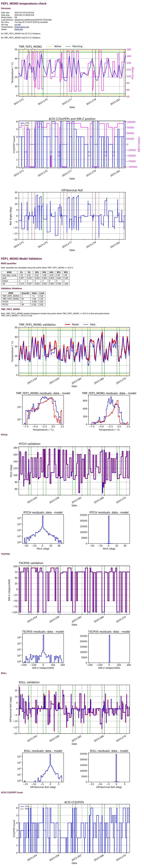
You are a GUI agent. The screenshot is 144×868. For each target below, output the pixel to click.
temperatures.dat (22, 27)
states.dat (19, 29)
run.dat (17, 25)
